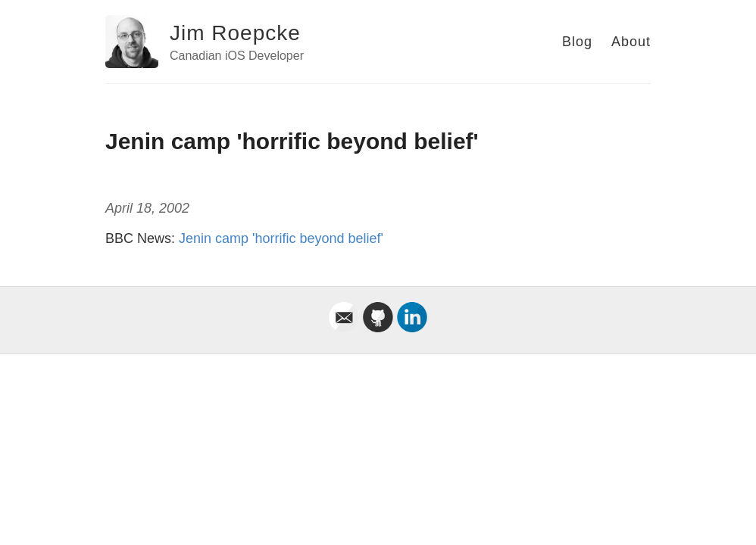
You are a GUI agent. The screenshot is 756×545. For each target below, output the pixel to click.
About (631, 42)
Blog (577, 42)
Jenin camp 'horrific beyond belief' (281, 238)
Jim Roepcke (235, 33)
